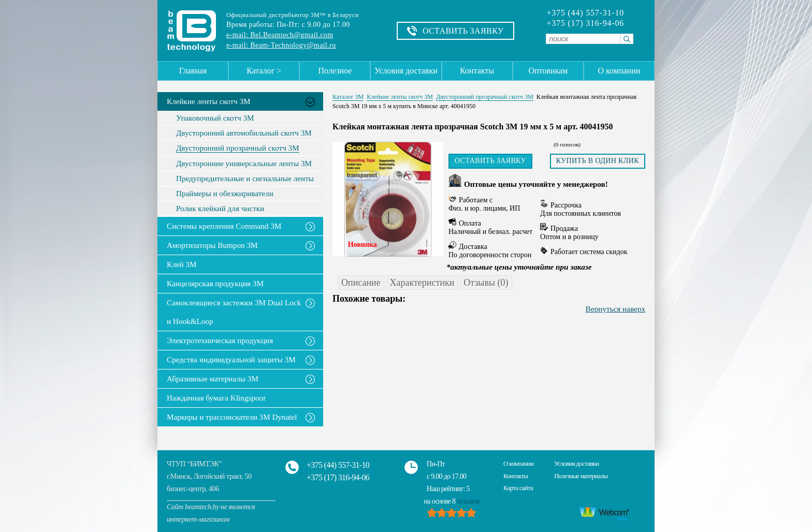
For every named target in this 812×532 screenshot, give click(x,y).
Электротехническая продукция (220, 340)
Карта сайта (518, 488)
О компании (619, 71)
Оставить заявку (490, 161)
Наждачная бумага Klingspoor (216, 398)
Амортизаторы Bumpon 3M (212, 245)
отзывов (468, 501)
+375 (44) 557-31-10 (585, 13)
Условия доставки (406, 71)
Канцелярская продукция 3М (215, 283)
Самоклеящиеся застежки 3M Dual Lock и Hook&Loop (234, 312)
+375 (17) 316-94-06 (585, 23)
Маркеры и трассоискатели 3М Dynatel (232, 417)
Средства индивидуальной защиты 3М (231, 359)
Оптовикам (548, 71)
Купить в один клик (598, 161)
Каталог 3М (348, 97)
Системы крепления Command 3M (224, 226)
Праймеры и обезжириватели (225, 194)
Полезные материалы (581, 476)
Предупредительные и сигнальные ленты (245, 179)
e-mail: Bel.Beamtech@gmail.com (280, 35)
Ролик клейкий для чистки (220, 209)
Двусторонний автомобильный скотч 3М (244, 133)
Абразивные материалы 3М (213, 379)
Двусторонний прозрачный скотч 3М (238, 148)
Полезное (335, 71)
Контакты (477, 71)
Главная (193, 71)
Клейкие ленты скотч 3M (209, 101)
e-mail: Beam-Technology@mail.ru (281, 45)
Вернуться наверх (615, 309)
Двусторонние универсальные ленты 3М (244, 164)
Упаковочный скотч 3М (215, 118)
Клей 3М (182, 264)
